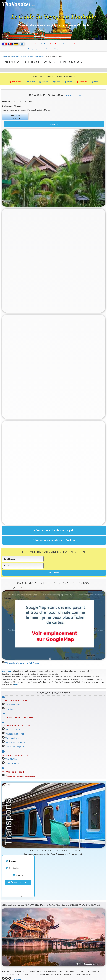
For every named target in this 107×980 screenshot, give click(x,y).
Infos (95, 82)
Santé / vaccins (12, 763)
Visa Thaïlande (12, 759)
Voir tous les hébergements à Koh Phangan (23, 663)
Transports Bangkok (15, 747)
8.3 (17, 115)
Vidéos (88, 44)
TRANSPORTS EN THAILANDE (18, 726)
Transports (32, 44)
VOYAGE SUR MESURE (14, 772)
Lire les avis (15, 119)
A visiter (66, 44)
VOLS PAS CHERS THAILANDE (18, 717)
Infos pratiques (34, 49)
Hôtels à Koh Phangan (37, 57)
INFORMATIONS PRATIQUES (17, 755)
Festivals (47, 49)
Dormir (31, 82)
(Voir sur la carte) (73, 95)
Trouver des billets (18, 882)
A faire (56, 82)
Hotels (43, 44)
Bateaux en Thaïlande (15, 742)
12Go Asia (18, 896)
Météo (68, 82)
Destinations (54, 44)
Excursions (78, 44)
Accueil (6, 57)
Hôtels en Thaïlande (18, 57)
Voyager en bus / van (15, 734)
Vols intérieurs (12, 738)
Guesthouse (11, 709)
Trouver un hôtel (13, 705)
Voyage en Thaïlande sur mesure (20, 776)
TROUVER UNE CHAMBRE (16, 701)
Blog (56, 49)
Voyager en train (13, 729)
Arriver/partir (16, 82)
